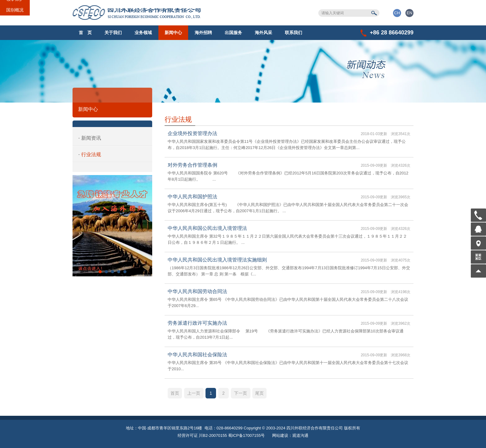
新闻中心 (173, 33)
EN (409, 13)
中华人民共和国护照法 (192, 197)
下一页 (241, 393)
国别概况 (15, 10)
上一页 (194, 393)
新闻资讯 (91, 138)
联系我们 (294, 33)
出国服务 (233, 33)
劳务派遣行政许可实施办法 (197, 323)
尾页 (259, 393)
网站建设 (280, 435)
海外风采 (263, 33)
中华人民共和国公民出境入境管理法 (207, 228)
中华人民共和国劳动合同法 (197, 291)
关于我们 (113, 33)
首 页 (85, 33)
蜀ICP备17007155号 (247, 435)
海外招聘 (203, 33)
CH (397, 13)
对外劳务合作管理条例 (192, 165)
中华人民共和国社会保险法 (197, 355)
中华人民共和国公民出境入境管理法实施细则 (217, 260)
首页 (175, 393)
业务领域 (143, 33)
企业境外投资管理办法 (192, 133)
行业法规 (91, 154)
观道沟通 (300, 435)
